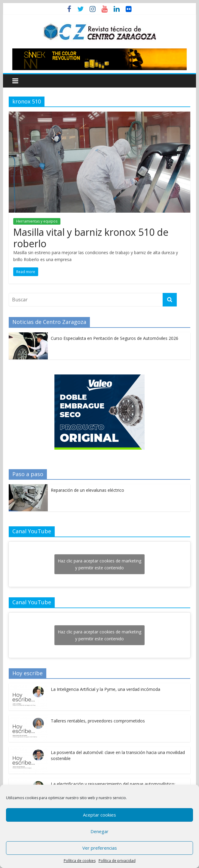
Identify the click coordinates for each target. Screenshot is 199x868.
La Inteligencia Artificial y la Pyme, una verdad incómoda (106, 689)
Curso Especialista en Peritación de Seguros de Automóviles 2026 (115, 338)
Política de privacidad (117, 861)
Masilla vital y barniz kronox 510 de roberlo (91, 238)
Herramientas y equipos (37, 221)
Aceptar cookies (99, 815)
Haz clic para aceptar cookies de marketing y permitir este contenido (99, 564)
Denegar (99, 831)
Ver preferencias (100, 848)
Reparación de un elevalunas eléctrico (87, 490)
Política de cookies (80, 861)
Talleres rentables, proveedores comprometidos (98, 721)
